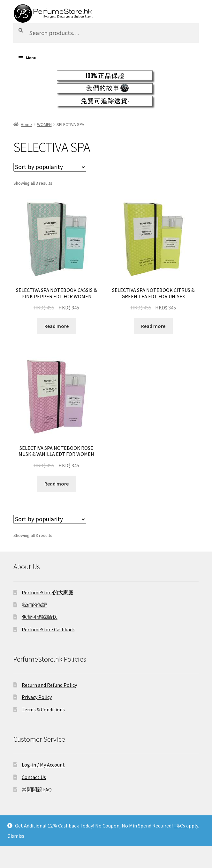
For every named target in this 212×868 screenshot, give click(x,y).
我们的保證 (34, 605)
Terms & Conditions (43, 709)
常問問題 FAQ (37, 790)
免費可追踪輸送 (40, 617)
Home (26, 124)
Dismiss (16, 836)
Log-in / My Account (43, 765)
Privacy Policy (37, 697)
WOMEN (44, 124)
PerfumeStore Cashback (48, 629)
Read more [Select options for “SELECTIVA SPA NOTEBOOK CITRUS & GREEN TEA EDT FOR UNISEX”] (153, 326)
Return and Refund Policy (49, 685)
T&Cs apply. (186, 826)
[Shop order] (50, 167)
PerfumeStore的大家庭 (48, 592)
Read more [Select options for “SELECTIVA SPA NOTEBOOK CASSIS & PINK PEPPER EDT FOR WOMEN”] (57, 326)
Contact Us (34, 777)
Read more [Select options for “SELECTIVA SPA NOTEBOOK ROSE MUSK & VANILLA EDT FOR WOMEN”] (57, 484)
